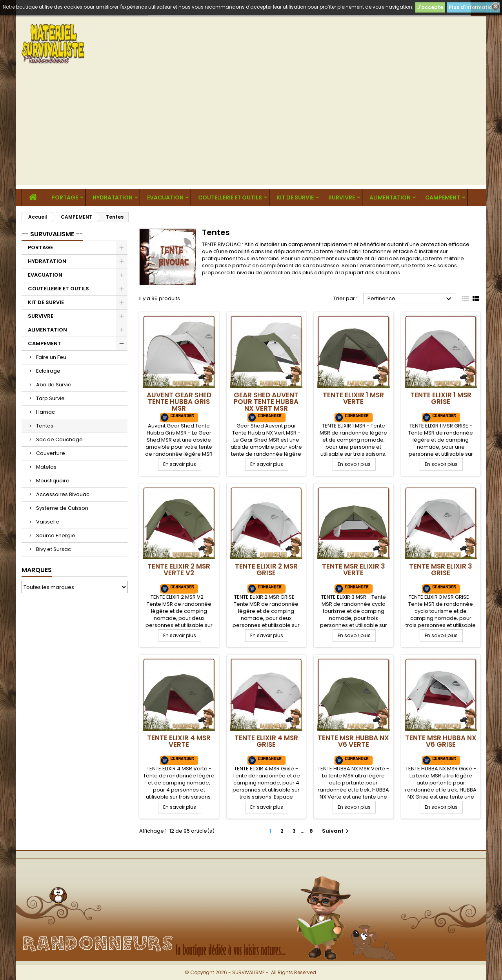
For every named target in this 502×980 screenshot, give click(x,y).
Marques (37, 570)
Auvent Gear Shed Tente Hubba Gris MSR (179, 402)
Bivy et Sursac (54, 549)
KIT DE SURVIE (295, 197)
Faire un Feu (51, 357)
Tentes (45, 426)
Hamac (45, 412)
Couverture (51, 453)
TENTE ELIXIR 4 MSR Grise (266, 741)
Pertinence (410, 299)
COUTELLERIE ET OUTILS (230, 197)
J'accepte (430, 7)
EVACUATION (165, 197)
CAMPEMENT (443, 197)
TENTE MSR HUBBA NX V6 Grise (441, 741)
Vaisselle (48, 522)
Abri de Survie (54, 385)
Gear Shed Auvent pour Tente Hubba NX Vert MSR (266, 402)
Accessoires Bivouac (63, 494)
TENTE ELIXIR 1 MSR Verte (353, 398)
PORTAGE (65, 197)
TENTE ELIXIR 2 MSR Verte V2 (179, 570)
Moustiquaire (53, 481)
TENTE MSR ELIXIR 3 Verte (354, 570)
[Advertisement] (251, 130)
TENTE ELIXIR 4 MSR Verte (179, 741)
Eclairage (48, 371)
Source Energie (56, 535)
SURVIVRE (342, 197)
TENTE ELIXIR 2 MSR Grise (266, 570)
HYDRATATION (113, 197)
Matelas (46, 467)
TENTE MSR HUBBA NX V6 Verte (353, 741)
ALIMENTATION (390, 197)
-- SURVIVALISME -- (52, 234)
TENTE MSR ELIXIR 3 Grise (441, 570)
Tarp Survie (50, 398)
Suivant (336, 831)
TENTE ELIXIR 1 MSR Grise (441, 398)
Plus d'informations (473, 7)
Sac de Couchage (59, 439)
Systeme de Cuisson (62, 508)
